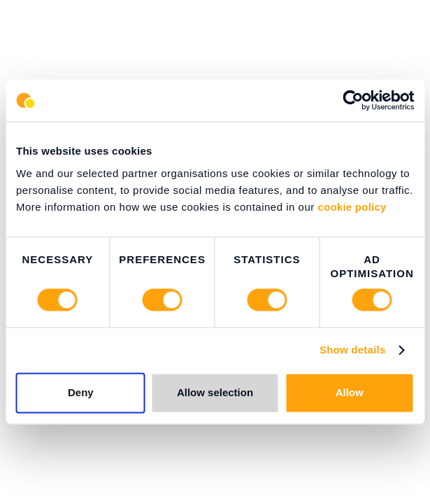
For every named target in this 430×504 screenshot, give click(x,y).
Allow (350, 393)
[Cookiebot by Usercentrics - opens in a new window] (353, 100)
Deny (81, 393)
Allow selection (215, 393)
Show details (353, 350)
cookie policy (352, 207)
